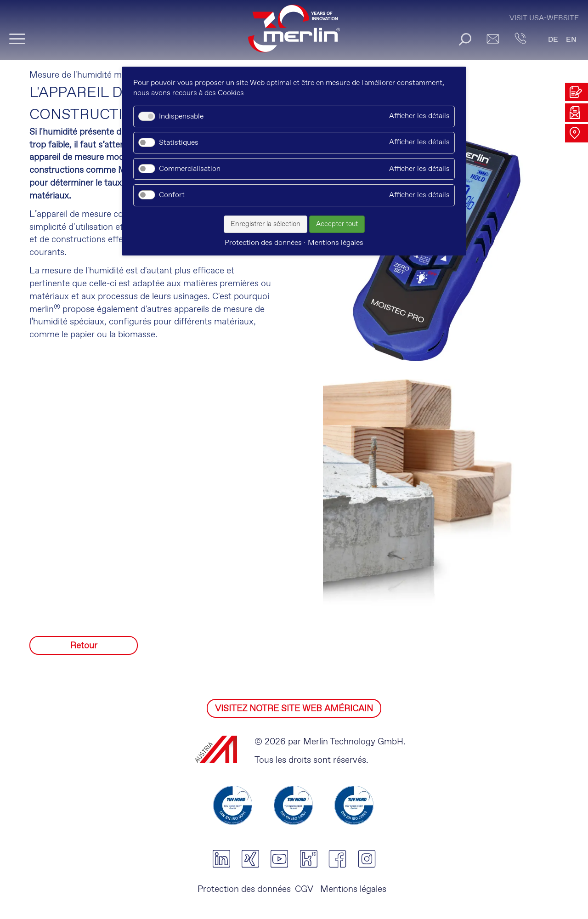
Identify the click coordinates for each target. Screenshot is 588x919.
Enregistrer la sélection (266, 224)
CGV (304, 889)
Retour (84, 646)
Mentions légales (352, 889)
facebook (337, 859)
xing (250, 859)
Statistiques (179, 143)
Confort (172, 195)
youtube (280, 859)
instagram (367, 859)
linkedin (221, 859)
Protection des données (244, 889)
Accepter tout (337, 224)
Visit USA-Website (544, 18)
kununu (308, 859)
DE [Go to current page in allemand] (553, 40)
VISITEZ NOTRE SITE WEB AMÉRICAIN (294, 709)
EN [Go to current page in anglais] (571, 40)
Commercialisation (190, 169)
